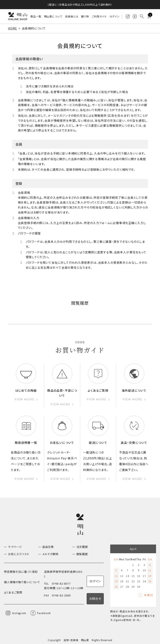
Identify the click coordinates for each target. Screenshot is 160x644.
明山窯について (53, 16)
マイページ (15, 546)
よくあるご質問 (13, 592)
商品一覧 (36, 16)
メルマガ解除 (50, 554)
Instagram (19, 613)
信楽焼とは (72, 16)
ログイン (115, 16)
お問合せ (95, 598)
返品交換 (48, 546)
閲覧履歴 (82, 554)
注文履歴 (82, 546)
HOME (12, 28)
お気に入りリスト (19, 554)
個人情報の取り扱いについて (22, 582)
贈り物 (85, 16)
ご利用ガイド (99, 16)
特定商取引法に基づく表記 (21, 571)
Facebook (44, 613)
